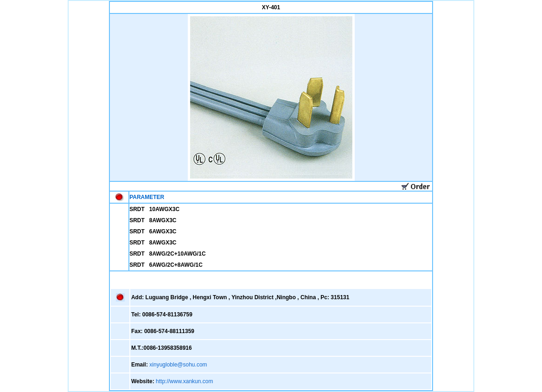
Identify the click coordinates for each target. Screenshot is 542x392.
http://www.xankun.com (184, 381)
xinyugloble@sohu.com (178, 365)
